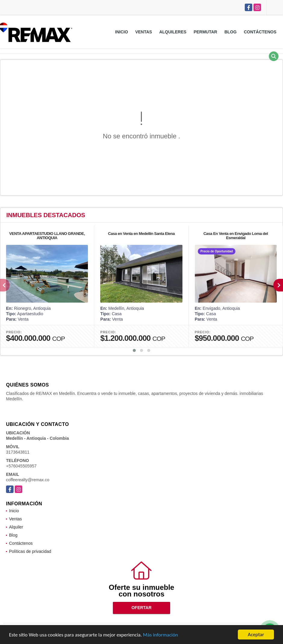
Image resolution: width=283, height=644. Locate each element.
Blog (230, 32)
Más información (160, 635)
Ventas (144, 32)
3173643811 (18, 452)
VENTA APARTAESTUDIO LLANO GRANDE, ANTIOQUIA (47, 236)
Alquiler (16, 527)
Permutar (205, 32)
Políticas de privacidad (30, 551)
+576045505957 (21, 466)
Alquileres (173, 32)
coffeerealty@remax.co (28, 480)
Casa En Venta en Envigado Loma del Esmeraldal (236, 236)
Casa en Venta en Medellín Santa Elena (141, 234)
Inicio (121, 32)
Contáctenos (260, 32)
